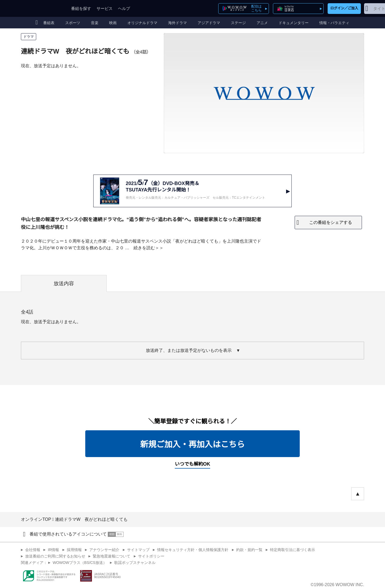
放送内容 (64, 283)
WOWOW (40, 8)
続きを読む (144, 248)
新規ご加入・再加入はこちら (192, 444)
